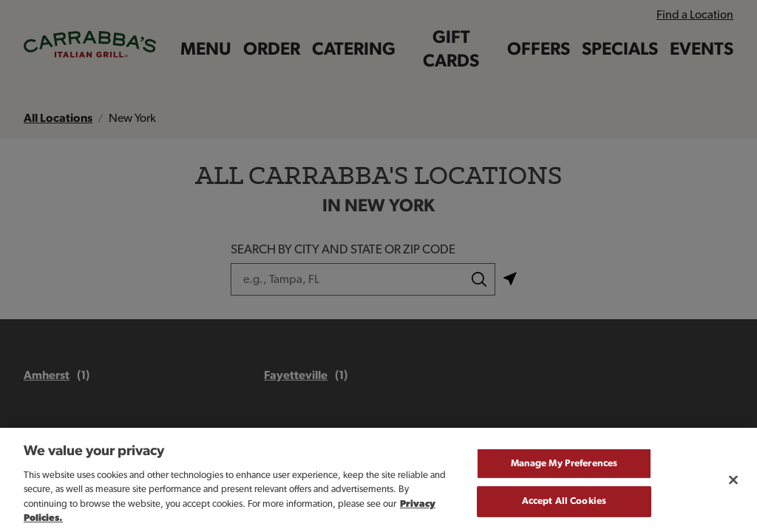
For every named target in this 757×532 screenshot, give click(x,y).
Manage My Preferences (564, 470)
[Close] (733, 487)
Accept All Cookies (564, 509)
